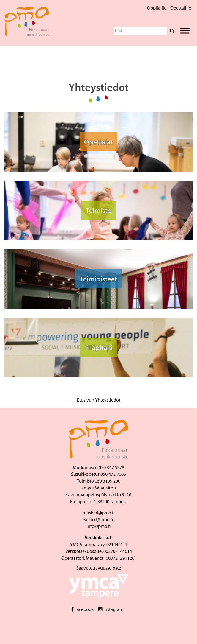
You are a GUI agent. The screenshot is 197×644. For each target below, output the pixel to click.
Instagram (111, 609)
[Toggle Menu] (185, 31)
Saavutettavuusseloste (99, 568)
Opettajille (181, 8)
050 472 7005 (113, 474)
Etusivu (84, 400)
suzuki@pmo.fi (98, 519)
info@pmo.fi (98, 526)
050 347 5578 (111, 467)
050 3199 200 (108, 481)
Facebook (82, 609)
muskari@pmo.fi (98, 513)
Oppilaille (157, 8)
